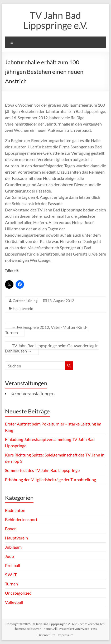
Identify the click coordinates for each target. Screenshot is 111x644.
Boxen (11, 529)
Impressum (66, 635)
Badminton (15, 510)
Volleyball (14, 602)
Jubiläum (13, 547)
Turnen (11, 584)
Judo (9, 556)
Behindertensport (21, 519)
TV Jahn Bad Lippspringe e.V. (55, 20)
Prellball (13, 565)
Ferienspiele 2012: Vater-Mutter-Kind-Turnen (46, 330)
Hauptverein (23, 308)
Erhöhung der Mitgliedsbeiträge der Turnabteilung (50, 479)
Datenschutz (46, 635)
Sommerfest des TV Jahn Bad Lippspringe (42, 470)
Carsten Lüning (25, 301)
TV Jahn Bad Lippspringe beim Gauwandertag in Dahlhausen (52, 348)
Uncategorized (18, 593)
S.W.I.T (11, 575)
